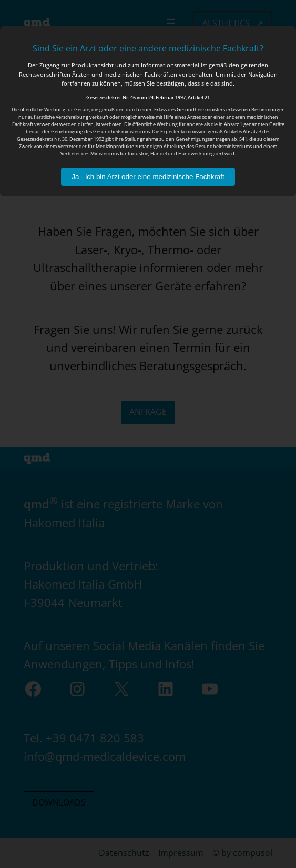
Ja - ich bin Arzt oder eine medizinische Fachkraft (148, 177)
